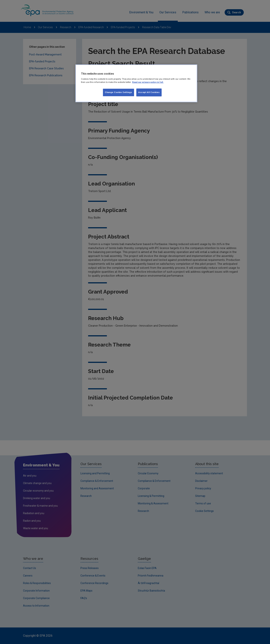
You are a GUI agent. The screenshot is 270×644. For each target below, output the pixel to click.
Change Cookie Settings (118, 92)
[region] (136, 83)
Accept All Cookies (149, 92)
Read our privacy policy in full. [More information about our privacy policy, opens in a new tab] (148, 82)
